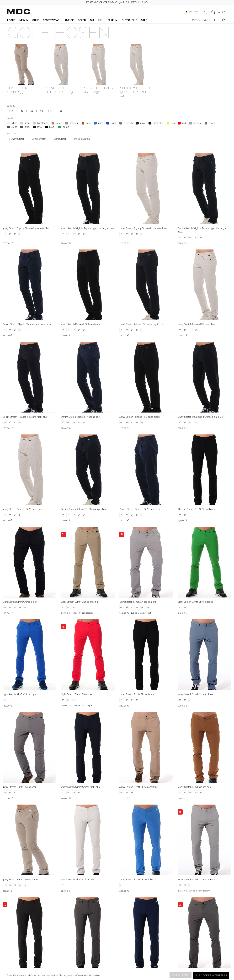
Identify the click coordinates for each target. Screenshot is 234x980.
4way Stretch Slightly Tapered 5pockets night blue (87, 228)
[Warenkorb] (218, 12)
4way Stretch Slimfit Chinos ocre (195, 787)
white (14, 123)
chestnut (74, 123)
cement (197, 123)
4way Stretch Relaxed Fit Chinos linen (22, 509)
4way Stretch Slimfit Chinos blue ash (197, 694)
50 (32, 111)
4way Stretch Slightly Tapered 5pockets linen (143, 228)
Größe (12, 106)
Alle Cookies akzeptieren (211, 975)
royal (113, 123)
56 (61, 111)
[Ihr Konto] (205, 12)
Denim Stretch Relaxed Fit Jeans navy (81, 417)
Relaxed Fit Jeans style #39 (98, 90)
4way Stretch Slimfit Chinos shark (20, 787)
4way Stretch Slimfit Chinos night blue (81, 787)
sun (173, 123)
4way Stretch (18, 139)
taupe (59, 123)
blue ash (128, 123)
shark (212, 123)
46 (12, 111)
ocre (88, 123)
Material (12, 134)
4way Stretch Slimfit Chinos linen (78, 880)
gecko (66, 127)
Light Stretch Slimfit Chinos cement (138, 602)
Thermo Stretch (82, 139)
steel (27, 127)
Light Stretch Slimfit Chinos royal (19, 694)
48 (22, 111)
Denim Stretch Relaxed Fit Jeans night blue (25, 417)
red (184, 123)
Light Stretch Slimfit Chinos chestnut (80, 602)
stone (14, 127)
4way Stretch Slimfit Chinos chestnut (138, 787)
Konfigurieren (181, 975)
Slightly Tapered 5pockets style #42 (135, 92)
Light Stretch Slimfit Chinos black (20, 602)
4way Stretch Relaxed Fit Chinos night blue (200, 417)
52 (41, 111)
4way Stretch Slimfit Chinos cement (196, 880)
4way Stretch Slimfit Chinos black (137, 694)
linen (27, 123)
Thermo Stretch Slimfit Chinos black (197, 509)
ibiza (101, 123)
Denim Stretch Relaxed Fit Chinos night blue (84, 509)
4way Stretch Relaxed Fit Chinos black (139, 417)
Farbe (11, 118)
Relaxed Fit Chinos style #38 (59, 90)
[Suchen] (223, 20)
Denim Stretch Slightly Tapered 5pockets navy (27, 324)
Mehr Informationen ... (93, 975)
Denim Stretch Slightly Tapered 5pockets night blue (202, 230)
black (52, 127)
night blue (158, 123)
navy (143, 123)
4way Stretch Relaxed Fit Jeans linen (197, 324)
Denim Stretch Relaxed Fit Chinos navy (140, 509)
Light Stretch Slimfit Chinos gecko (195, 602)
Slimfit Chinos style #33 (20, 90)
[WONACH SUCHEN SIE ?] (204, 20)
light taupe (43, 123)
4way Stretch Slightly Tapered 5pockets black (27, 228)
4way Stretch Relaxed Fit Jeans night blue (141, 324)
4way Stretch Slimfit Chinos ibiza (136, 880)
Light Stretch (60, 139)
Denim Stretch (39, 139)
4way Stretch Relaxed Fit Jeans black (81, 324)
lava (40, 127)
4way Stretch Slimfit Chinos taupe (20, 880)
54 (51, 111)
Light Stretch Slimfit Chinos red (77, 694)
